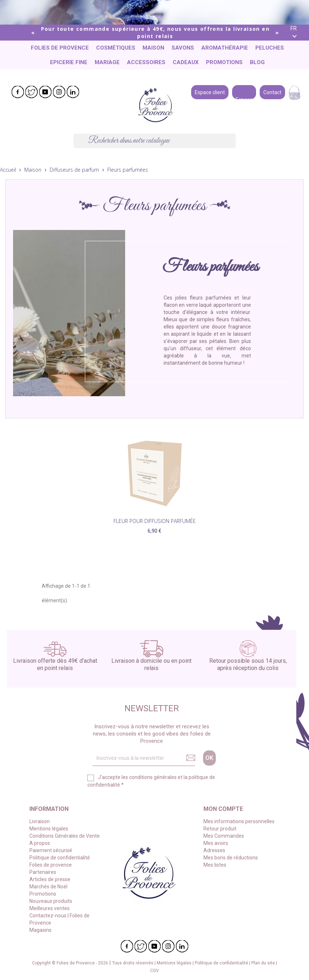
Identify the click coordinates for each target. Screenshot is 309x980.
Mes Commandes (224, 836)
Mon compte (223, 809)
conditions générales (153, 777)
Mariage (107, 62)
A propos (40, 843)
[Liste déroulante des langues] (297, 33)
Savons (183, 48)
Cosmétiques (116, 48)
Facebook (18, 92)
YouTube (45, 92)
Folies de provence (60, 48)
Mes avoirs (216, 843)
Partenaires (43, 872)
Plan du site (264, 963)
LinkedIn (73, 92)
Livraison (40, 821)
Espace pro (244, 92)
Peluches (270, 48)
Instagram (59, 92)
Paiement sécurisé (51, 850)
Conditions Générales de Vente (65, 836)
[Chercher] (155, 141)
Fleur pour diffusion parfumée (155, 521)
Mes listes (215, 865)
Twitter (32, 92)
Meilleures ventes (50, 908)
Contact (272, 92)
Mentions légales (49, 829)
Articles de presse (50, 879)
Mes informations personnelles (239, 821)
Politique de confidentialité (60, 858)
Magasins (40, 930)
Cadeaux (186, 62)
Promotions (224, 62)
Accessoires (146, 62)
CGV (154, 971)
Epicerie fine (69, 62)
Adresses (214, 850)
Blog (257, 62)
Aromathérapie (225, 48)
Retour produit (220, 829)
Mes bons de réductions (231, 858)
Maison (153, 48)
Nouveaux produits (51, 901)
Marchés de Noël (48, 887)
